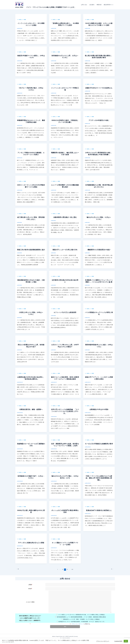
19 (63, 569)
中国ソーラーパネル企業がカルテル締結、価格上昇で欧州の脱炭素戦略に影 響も (99, 478)
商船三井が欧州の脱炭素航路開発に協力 (31, 250)
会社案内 (92, 5)
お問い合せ (84, 5)
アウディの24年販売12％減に (99, 120)
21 (67, 569)
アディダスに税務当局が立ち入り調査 (31, 543)
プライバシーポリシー (78, 624)
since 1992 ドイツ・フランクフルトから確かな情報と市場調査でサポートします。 (46, 7)
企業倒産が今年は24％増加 (99, 409)
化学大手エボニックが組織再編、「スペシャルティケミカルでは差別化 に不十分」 (65, 411)
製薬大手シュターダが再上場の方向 (65, 250)
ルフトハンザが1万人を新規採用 (65, 312)
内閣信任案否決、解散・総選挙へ (31, 409)
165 (72, 569)
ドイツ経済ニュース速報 (21, 20)
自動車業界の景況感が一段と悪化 (65, 217)
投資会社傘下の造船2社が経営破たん (99, 510)
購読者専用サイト (109, 5)
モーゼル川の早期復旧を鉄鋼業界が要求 (99, 444)
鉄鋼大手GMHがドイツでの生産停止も (99, 88)
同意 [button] (126, 641)
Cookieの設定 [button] (118, 641)
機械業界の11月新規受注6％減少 (99, 250)
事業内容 (99, 5)
